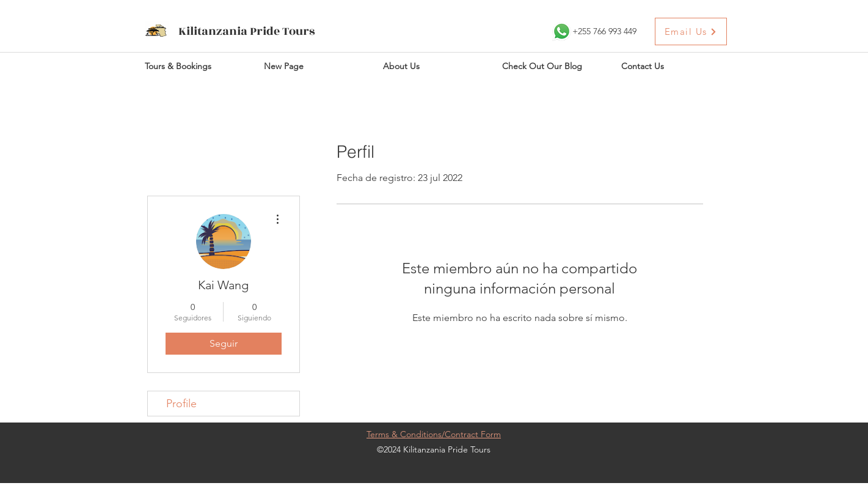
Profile (181, 404)
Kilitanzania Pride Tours (247, 31)
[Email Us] (691, 31)
